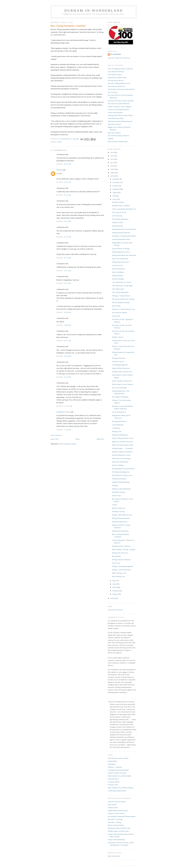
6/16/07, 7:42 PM (64, 430)
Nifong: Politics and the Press (122, 372)
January (115, 594)
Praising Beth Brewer (119, 421)
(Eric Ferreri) (114, 124)
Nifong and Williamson (120, 435)
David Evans (116, 496)
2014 (112, 152)
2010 (112, 166)
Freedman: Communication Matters (124, 236)
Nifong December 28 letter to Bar (119, 828)
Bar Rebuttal (116, 556)
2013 (112, 156)
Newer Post (55, 439)
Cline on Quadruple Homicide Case (124, 209)
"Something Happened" (120, 365)
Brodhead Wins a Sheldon (121, 206)
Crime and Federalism (115, 112)
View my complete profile (119, 58)
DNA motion (112, 805)
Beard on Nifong (118, 465)
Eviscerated (116, 316)
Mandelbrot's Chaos (63, 412)
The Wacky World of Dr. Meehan (123, 299)
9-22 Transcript (117, 216)
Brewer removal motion (116, 825)
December (116, 179)
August (115, 192)
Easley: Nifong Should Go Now (123, 438)
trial (60, 142)
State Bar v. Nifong (114, 822)
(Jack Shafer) (114, 133)
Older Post (100, 439)
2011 (112, 163)
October (115, 186)
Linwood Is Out (117, 265)
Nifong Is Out (117, 431)
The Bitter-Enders (118, 202)
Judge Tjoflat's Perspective (121, 368)
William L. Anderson (115, 767)
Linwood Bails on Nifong (121, 249)
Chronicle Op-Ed (118, 361)
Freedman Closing (118, 511)
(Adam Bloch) (121, 89)
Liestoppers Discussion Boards (118, 770)
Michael (59, 170)
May (114, 581)
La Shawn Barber (114, 782)
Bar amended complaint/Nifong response (122, 816)
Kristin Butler (112, 761)
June (114, 199)
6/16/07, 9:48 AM (64, 356)
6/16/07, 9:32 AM (64, 182)
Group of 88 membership (116, 840)
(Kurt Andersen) (120, 69)
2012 (112, 159)
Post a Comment (56, 435)
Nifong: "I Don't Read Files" (122, 570)
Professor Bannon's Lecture (121, 455)
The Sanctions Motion (119, 313)
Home (78, 439)
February (116, 591)
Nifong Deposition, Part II (121, 252)
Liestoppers (112, 764)
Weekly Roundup (118, 279)
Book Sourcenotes (114, 856)
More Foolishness (118, 272)
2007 (112, 176)
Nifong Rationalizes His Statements (124, 255)
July (114, 196)
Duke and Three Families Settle (123, 445)
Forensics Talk (113, 785)
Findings (115, 485)
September (116, 189)
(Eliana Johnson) (118, 136)
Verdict (114, 505)
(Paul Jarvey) (119, 83)
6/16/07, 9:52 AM (64, 377)
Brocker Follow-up (118, 508)
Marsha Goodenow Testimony (122, 452)
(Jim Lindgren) (119, 107)
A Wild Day (116, 428)
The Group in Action (119, 212)
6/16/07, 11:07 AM (64, 406)
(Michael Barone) (118, 110)
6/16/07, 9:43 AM (64, 312)
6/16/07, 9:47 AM (64, 341)
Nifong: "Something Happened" (123, 566)
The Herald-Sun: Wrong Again (122, 286)
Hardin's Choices (118, 337)
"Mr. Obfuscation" (118, 289)
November (116, 182)
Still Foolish (116, 306)
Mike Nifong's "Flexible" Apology (124, 549)
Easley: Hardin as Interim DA (122, 381)
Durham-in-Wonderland (94, 11)
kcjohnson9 (116, 54)
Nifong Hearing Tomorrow (121, 233)
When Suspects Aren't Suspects (123, 384)
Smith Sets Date (117, 222)
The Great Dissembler (119, 388)
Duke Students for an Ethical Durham (121, 788)
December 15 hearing (115, 819)
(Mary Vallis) (117, 77)
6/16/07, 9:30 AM (64, 164)
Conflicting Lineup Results (117, 791)
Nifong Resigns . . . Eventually (122, 448)
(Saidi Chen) (118, 142)
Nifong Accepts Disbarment (121, 489)
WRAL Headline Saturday (121, 302)
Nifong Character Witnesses (121, 560)
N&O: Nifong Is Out (119, 573)
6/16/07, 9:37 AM (64, 271)
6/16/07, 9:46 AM (64, 325)
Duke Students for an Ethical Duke (120, 776)
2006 (112, 598)
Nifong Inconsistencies (120, 522)
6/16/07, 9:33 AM (64, 221)
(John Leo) (116, 86)
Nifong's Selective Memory (121, 546)
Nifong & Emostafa (119, 358)
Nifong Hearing (117, 226)
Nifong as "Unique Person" (121, 296)
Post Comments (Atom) (68, 444)
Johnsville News (113, 779)
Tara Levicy (116, 563)
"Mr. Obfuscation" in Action (121, 282)
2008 (112, 173)
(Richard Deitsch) (116, 72)
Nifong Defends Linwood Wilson (123, 469)
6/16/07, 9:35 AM (64, 258)
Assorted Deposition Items (121, 239)
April (114, 584)
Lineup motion (113, 808)
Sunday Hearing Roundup (121, 482)
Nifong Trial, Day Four (120, 553)
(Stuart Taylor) (115, 74)
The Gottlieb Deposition (120, 292)
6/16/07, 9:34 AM (64, 237)
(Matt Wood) (120, 115)
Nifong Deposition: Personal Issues (124, 229)
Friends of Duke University (117, 773)
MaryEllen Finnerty (119, 492)
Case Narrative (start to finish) (118, 758)
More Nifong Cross (118, 576)
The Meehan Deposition (120, 219)
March (115, 587)
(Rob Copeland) (121, 101)
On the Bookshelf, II (119, 412)
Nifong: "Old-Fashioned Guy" (122, 515)
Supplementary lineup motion (118, 810)
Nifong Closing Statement (121, 518)
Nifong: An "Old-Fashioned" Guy (123, 309)
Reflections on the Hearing (121, 458)
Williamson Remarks (119, 479)
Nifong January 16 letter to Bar (118, 831)
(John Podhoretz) (119, 104)
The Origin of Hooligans (120, 397)
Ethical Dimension (118, 269)
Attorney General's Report (117, 802)
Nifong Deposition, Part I (121, 262)
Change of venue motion (116, 813)
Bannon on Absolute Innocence (123, 442)
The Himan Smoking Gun (121, 472)
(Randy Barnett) (120, 121)
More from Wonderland (120, 259)
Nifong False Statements (120, 531)
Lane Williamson (118, 425)
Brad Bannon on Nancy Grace (122, 475)
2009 (112, 169)
